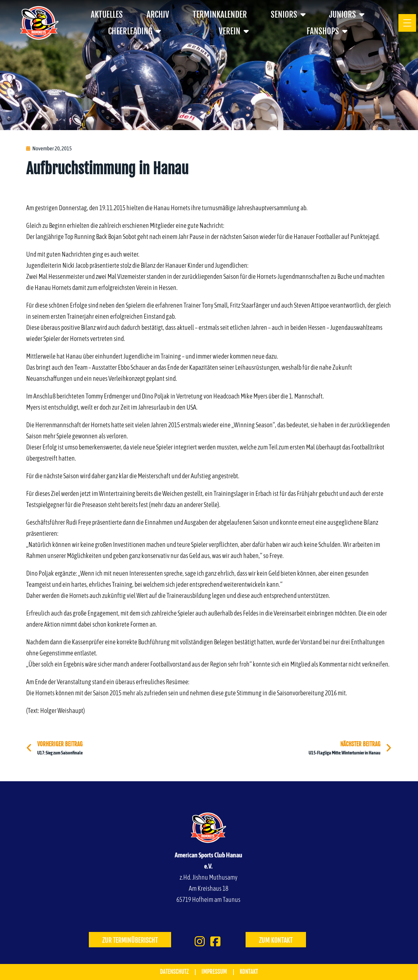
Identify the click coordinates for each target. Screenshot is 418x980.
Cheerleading (135, 31)
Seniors (288, 15)
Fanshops (327, 31)
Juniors (347, 15)
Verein (234, 31)
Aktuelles (107, 15)
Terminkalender (220, 15)
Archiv (158, 15)
